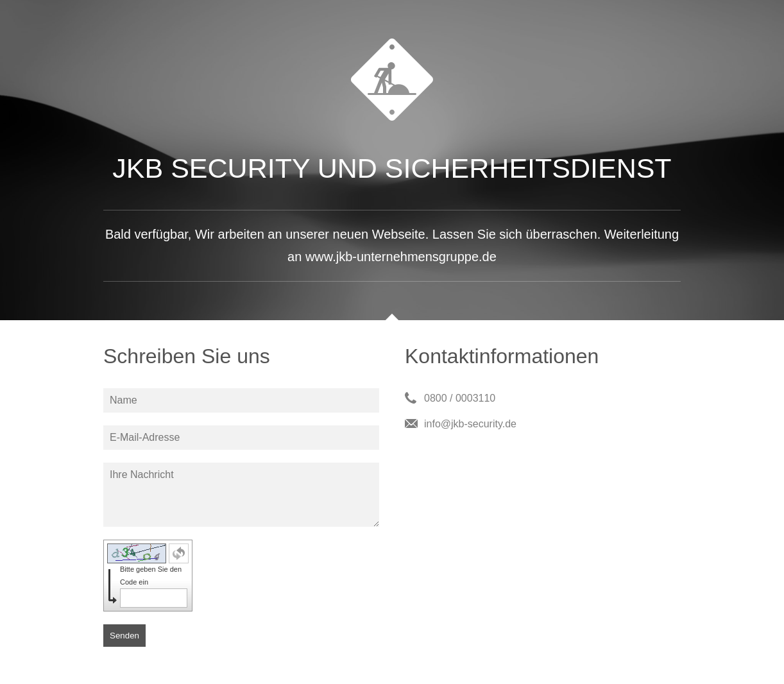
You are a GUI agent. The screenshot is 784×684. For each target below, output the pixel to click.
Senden (124, 636)
